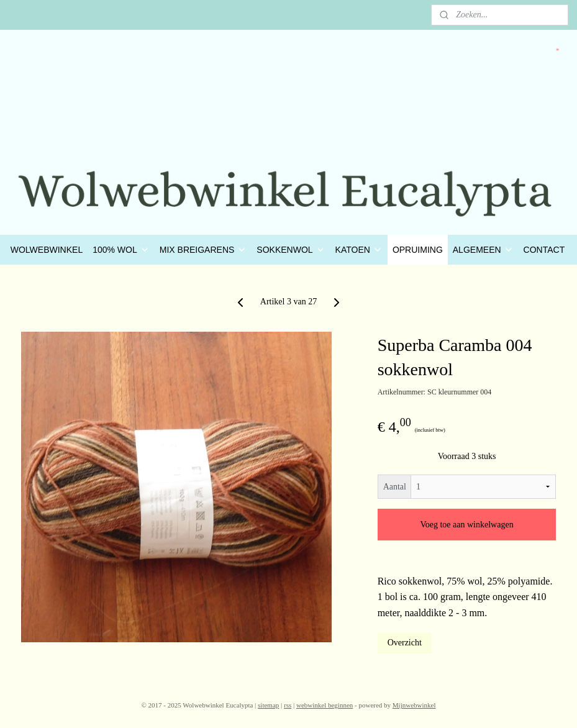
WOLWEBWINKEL (47, 250)
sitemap (268, 705)
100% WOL (121, 250)
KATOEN (359, 250)
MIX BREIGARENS (203, 250)
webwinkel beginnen (325, 705)
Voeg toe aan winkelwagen (466, 525)
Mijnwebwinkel (414, 705)
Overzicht (405, 643)
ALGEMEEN (483, 250)
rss (288, 705)
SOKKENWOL (291, 250)
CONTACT (544, 250)
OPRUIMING (418, 250)
